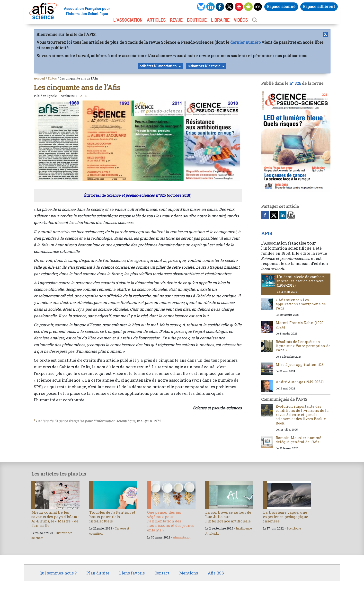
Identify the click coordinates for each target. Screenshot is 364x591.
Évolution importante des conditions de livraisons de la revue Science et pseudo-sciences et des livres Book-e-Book (302, 415)
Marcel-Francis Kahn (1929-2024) (300, 325)
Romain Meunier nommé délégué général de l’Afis (298, 440)
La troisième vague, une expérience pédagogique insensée (286, 517)
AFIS (84, 96)
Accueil (39, 78)
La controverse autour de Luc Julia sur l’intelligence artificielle (228, 517)
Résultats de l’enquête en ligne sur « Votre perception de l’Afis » (303, 346)
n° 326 (295, 83)
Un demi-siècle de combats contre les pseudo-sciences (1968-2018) (301, 281)
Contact (162, 573)
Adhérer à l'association (158, 66)
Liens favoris (132, 573)
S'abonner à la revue (204, 66)
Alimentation (182, 537)
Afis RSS (216, 573)
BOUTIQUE (197, 20)
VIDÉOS (241, 20)
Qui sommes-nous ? (58, 573)
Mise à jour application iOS (300, 365)
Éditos (52, 78)
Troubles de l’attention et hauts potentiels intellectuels (112, 517)
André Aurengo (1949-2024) (300, 382)
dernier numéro (245, 42)
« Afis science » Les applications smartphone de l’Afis (301, 304)
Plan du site (98, 573)
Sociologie (294, 528)
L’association (128, 20)
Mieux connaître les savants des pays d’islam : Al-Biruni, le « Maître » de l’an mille (55, 519)
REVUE (176, 20)
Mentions (189, 573)
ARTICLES (156, 20)
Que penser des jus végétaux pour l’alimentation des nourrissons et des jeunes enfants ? (171, 521)
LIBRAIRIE (220, 20)
